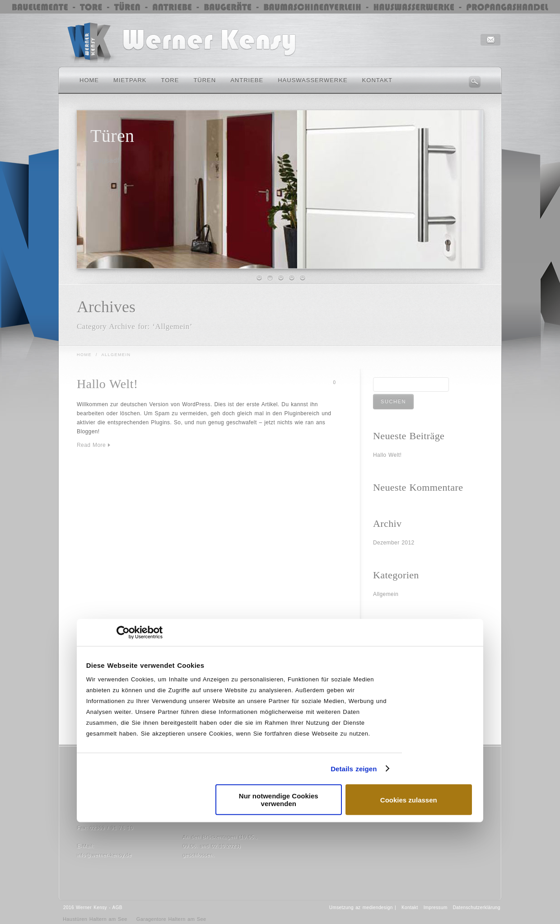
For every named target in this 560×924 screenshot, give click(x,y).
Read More (91, 445)
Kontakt (410, 908)
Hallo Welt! (107, 384)
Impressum (436, 908)
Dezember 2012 (394, 543)
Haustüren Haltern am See (95, 919)
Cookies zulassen (409, 800)
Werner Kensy (91, 908)
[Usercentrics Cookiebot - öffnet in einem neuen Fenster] (123, 632)
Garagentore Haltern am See (171, 919)
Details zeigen (354, 768)
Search (475, 82)
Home (84, 355)
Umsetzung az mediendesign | (363, 908)
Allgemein (386, 594)
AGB (117, 908)
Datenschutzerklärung (477, 908)
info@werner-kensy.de (104, 855)
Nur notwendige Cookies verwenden (279, 800)
